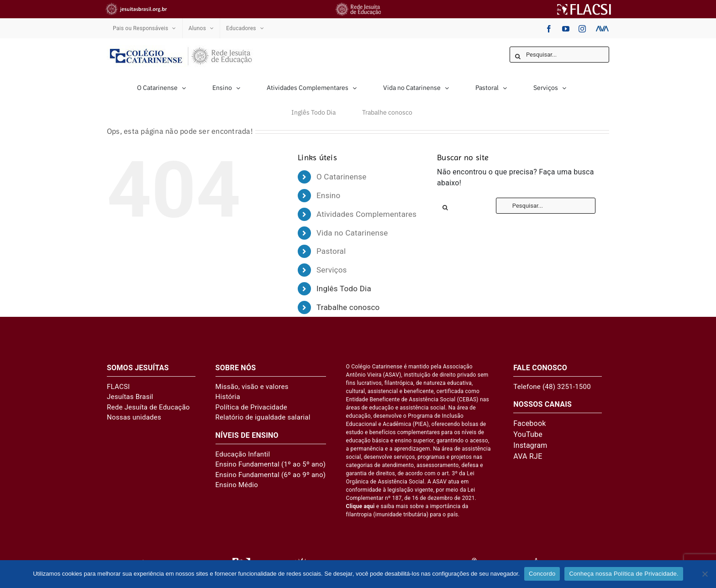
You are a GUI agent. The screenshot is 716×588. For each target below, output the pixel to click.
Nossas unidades (134, 417)
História (228, 397)
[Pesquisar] (518, 56)
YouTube (528, 434)
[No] (705, 574)
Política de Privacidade (251, 407)
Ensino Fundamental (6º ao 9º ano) (271, 475)
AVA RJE (528, 456)
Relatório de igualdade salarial (263, 417)
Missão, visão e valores (252, 387)
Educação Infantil (243, 454)
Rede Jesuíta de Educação (148, 407)
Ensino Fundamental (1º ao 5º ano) (271, 464)
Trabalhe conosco (348, 307)
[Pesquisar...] (559, 55)
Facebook (529, 423)
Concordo (542, 574)
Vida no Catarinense (352, 233)
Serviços (332, 270)
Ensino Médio (237, 485)
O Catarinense (342, 177)
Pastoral (331, 251)
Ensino (328, 195)
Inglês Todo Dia (344, 289)
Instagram (530, 445)
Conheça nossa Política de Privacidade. (624, 574)
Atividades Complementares (366, 214)
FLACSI (118, 387)
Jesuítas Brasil (130, 397)
